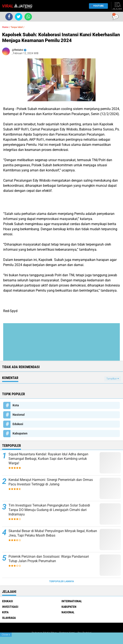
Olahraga (9, 618)
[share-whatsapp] (28, 17)
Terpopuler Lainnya (62, 581)
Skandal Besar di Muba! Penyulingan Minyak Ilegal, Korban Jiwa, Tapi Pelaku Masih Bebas (53, 533)
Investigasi (10, 607)
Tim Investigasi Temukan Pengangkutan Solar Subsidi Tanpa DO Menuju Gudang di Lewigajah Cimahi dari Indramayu (49, 510)
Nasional (19, 415)
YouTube (97, 6)
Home (5, 27)
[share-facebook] (9, 17)
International (72, 601)
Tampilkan (113, 379)
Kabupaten (20, 433)
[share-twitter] (19, 17)
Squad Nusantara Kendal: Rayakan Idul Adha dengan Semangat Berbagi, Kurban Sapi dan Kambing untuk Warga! (48, 459)
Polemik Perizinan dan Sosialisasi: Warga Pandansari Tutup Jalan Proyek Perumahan (49, 559)
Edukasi (18, 424)
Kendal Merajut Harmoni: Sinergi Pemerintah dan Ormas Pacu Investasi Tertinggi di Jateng (51, 482)
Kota (16, 405)
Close (6, 635)
